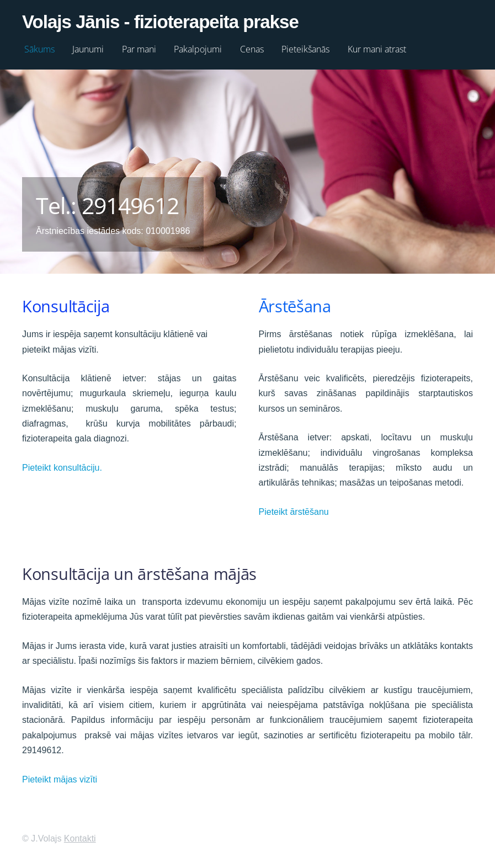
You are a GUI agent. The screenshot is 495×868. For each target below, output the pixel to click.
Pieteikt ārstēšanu (294, 512)
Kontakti (80, 838)
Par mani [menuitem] (139, 49)
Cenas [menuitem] (252, 49)
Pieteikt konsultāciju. (62, 468)
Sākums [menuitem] (39, 49)
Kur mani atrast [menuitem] (377, 49)
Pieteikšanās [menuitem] (305, 49)
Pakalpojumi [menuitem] (198, 49)
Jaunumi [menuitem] (88, 49)
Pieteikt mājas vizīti (60, 779)
